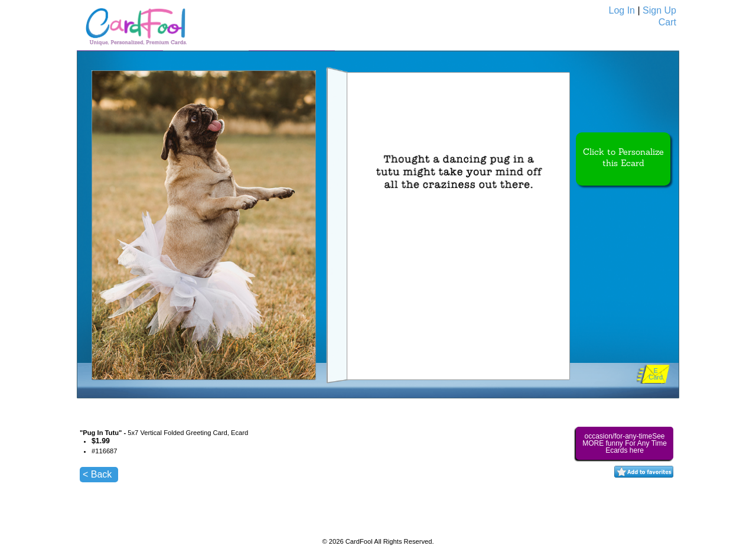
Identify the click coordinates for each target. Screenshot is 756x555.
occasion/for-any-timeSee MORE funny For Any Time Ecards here (625, 443)
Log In (622, 10)
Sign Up (659, 10)
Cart (667, 22)
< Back (97, 474)
